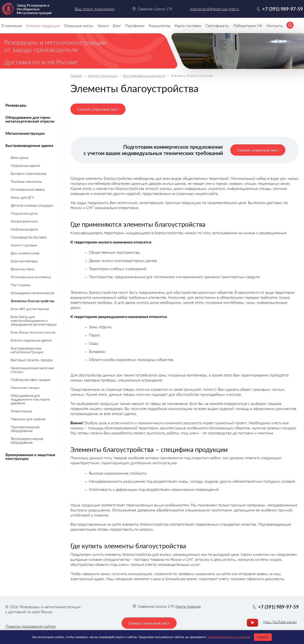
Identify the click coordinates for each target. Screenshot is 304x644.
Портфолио (135, 26)
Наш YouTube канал (280, 622)
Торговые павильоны (26, 181)
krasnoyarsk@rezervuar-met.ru (215, 9)
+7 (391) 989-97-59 (283, 9)
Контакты (275, 26)
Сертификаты (217, 26)
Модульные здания (25, 165)
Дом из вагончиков (25, 253)
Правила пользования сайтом (31, 626)
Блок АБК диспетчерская (30, 309)
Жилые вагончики (24, 221)
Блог (117, 26)
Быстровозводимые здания (144, 76)
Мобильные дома (24, 229)
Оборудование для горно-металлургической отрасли (30, 119)
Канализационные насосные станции (32, 370)
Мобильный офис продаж (31, 380)
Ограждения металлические (32, 293)
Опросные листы (79, 26)
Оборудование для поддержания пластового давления (30, 399)
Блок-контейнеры (24, 261)
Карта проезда (188, 606)
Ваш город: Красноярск (95, 9)
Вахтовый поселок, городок (32, 360)
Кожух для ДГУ (22, 197)
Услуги (103, 26)
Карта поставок (188, 26)
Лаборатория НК (248, 26)
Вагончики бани (23, 269)
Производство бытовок (29, 237)
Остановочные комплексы (31, 277)
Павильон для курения (28, 419)
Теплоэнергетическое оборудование (27, 440)
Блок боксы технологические (33, 332)
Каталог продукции (103, 76)
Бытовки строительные (29, 173)
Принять (263, 637)
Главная (76, 76)
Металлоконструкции (25, 133)
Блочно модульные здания (31, 340)
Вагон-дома (19, 157)
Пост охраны (21, 285)
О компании (12, 26)
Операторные (21, 411)
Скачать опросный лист (98, 109)
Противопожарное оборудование (25, 429)
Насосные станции (25, 387)
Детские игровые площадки (32, 205)
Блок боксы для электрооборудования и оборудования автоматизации (34, 320)
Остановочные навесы (28, 189)
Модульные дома (24, 213)
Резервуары (16, 105)
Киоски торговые (24, 245)
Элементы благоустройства (32, 301)
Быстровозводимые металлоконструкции (27, 350)
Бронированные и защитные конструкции (30, 456)
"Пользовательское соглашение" (229, 637)
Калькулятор (160, 26)
